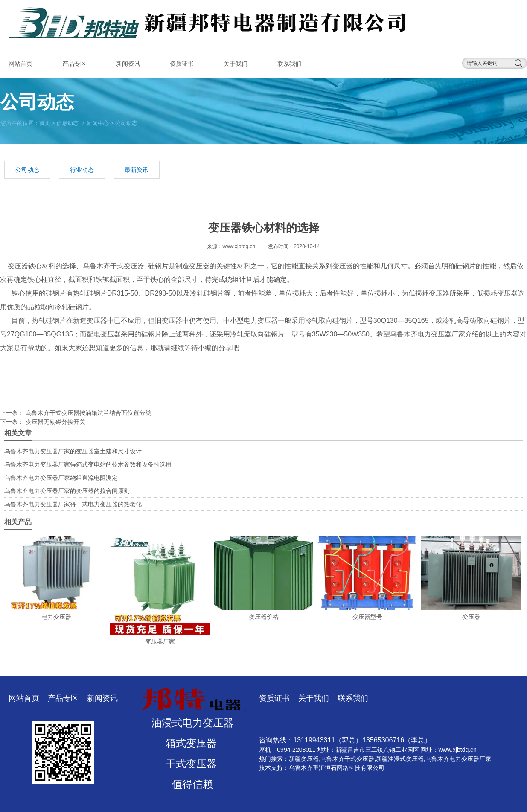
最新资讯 (137, 170)
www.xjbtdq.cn (239, 246)
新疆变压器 (304, 759)
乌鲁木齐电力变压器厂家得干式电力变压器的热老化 (73, 504)
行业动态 (82, 170)
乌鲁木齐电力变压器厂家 (428, 334)
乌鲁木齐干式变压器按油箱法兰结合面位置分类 (87, 413)
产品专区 (74, 64)
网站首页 (20, 64)
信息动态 (67, 123)
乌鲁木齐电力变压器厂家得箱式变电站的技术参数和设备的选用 (88, 464)
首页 (45, 123)
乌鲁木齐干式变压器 (114, 266)
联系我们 (289, 64)
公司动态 (27, 170)
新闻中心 (98, 123)
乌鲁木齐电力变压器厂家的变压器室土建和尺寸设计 (73, 451)
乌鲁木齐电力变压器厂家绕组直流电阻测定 (61, 478)
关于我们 (236, 64)
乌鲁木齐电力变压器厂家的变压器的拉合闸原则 (67, 491)
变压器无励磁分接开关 (55, 422)
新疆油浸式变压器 (400, 759)
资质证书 (182, 64)
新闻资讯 (128, 64)
